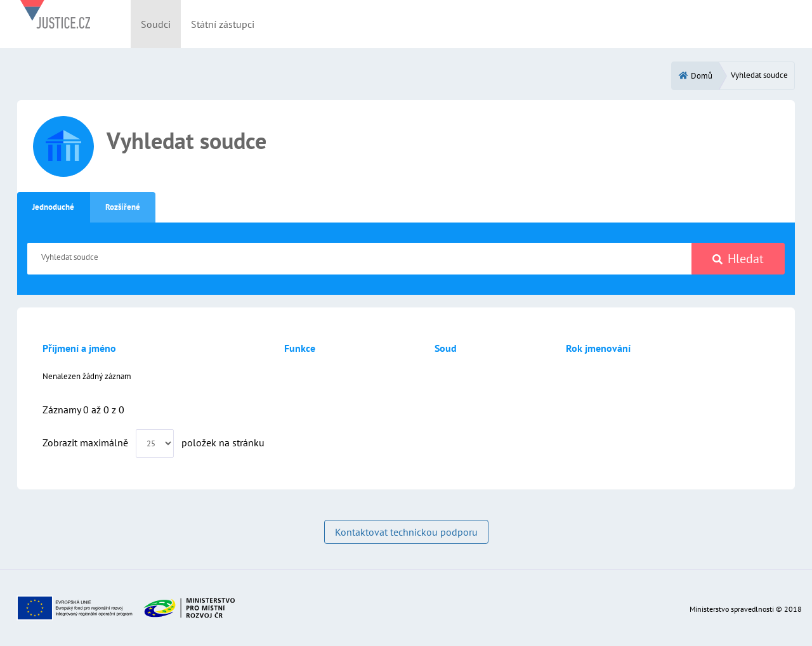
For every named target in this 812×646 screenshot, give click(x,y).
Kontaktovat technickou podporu (406, 532)
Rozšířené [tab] (123, 207)
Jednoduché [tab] (53, 207)
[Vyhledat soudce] (360, 259)
